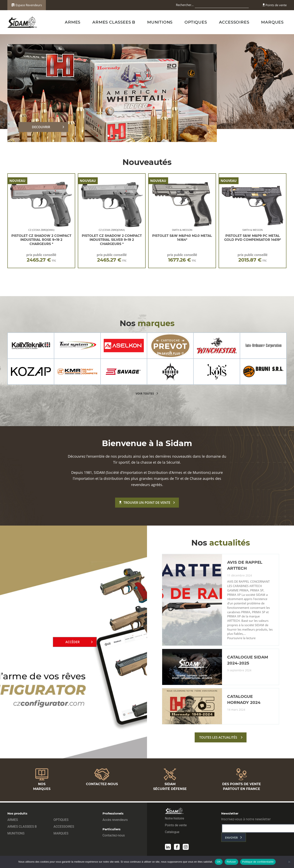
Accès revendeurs (115, 821)
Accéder (73, 643)
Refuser (231, 862)
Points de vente (275, 5)
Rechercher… (185, 5)
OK (219, 862)
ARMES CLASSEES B (114, 22)
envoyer (231, 838)
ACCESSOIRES (234, 22)
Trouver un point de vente (145, 503)
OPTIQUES (196, 22)
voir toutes (145, 393)
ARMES (73, 22)
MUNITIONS (160, 22)
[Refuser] (289, 862)
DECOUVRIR (41, 127)
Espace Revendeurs (27, 5)
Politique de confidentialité (258, 862)
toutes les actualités (218, 739)
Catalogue (172, 833)
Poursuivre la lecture (241, 640)
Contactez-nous (114, 836)
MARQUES (272, 22)
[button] (109, 136)
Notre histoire (175, 819)
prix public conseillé (41, 258)
